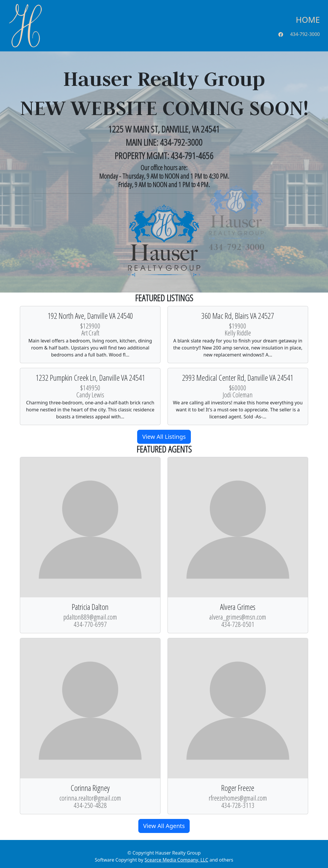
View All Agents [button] (164, 826)
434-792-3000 (305, 34)
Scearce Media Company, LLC (176, 860)
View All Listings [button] (164, 437)
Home (308, 20)
